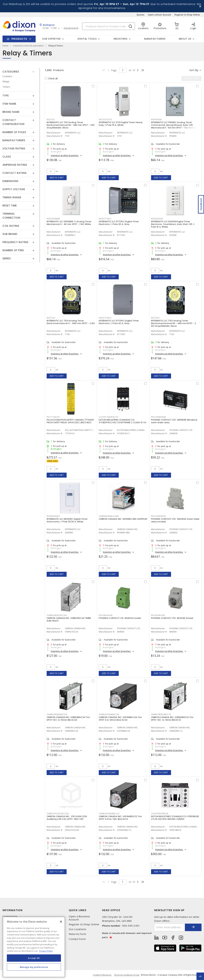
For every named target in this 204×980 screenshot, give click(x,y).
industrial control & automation (28, 46)
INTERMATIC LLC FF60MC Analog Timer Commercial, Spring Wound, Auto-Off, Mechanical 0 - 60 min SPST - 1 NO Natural (174, 125)
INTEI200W (157, 219)
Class (7, 157)
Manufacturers (155, 39)
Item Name (9, 104)
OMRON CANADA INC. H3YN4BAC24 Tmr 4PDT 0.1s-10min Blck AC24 (120, 719)
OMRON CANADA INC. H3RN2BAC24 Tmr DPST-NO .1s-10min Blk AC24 (68, 719)
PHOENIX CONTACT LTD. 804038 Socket (172, 618)
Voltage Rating (14, 148)
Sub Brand (10, 234)
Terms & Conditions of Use (127, 975)
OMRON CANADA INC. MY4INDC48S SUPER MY (123, 519)
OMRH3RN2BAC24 (57, 714)
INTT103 (155, 318)
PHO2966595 (159, 417)
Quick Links (78, 910)
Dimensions (10, 181)
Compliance (10, 916)
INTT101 (51, 120)
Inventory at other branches (65, 155)
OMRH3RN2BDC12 (161, 714)
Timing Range (12, 197)
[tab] (19, 72)
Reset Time (10, 206)
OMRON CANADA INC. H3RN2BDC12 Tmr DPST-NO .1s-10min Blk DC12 (172, 719)
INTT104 (51, 318)
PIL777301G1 (53, 417)
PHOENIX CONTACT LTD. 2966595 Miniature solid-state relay (174, 421)
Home (5, 46)
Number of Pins (13, 250)
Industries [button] (121, 39)
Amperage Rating (15, 165)
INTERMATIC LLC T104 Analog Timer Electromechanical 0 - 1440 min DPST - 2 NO (71, 322)
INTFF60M (156, 120)
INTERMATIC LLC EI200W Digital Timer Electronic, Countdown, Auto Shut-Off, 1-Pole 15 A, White (173, 224)
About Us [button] (185, 39)
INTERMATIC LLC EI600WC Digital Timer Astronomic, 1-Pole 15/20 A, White (67, 520)
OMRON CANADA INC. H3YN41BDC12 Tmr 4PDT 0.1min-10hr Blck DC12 (120, 818)
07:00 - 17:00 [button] (50, 28)
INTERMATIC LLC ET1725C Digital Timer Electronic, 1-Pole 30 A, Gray (119, 223)
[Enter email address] (170, 927)
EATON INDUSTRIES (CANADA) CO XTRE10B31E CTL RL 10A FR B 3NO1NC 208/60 (175, 818)
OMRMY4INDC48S (109, 516)
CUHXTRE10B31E (160, 814)
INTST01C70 (105, 120)
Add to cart (57, 178)
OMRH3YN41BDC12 (109, 814)
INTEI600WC (53, 516)
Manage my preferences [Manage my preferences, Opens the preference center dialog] (34, 967)
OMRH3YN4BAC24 (109, 714)
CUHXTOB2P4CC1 (109, 417)
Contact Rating (15, 173)
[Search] (108, 26)
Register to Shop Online (187, 15)
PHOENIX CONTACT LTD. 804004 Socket (120, 618)
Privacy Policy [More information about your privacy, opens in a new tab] (46, 951)
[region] (34, 947)
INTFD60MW (53, 219)
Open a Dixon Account (159, 15)
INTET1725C (105, 219)
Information (12, 910)
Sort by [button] (194, 70)
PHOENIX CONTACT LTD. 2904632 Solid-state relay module (175, 520)
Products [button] (19, 39)
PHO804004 (106, 615)
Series (7, 258)
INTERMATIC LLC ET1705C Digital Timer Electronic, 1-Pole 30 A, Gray (119, 322)
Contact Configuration (13, 122)
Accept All (34, 958)
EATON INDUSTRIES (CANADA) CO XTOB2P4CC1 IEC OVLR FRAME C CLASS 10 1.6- (123, 421)
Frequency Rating (15, 242)
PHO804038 (158, 615)
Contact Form (77, 939)
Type (6, 96)
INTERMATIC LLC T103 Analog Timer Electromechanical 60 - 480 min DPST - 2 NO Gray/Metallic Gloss (174, 323)
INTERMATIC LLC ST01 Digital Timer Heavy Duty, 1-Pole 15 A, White (121, 124)
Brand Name (11, 112)
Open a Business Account (79, 918)
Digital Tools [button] (87, 39)
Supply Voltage (14, 189)
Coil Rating (11, 226)
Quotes (141, 15)
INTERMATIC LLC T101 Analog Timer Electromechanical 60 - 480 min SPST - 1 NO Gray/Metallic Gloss (71, 125)
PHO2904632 (159, 516)
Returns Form (77, 934)
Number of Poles (14, 132)
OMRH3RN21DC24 (57, 615)
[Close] (61, 922)
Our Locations (77, 929)
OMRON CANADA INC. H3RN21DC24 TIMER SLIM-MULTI (69, 619)
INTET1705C (105, 318)
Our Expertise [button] (51, 39)
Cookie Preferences (102, 975)
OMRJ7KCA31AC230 (58, 814)
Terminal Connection (11, 216)
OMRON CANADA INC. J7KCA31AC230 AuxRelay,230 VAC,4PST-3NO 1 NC (67, 818)
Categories (11, 72)
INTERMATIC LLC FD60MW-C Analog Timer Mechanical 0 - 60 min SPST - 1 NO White (69, 223)
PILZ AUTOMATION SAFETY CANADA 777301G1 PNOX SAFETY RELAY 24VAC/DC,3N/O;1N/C (70, 421)
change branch (71, 28)
